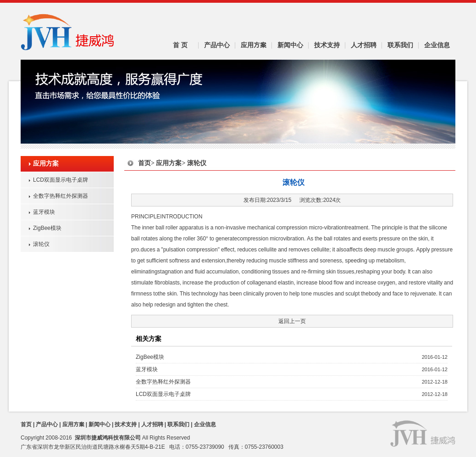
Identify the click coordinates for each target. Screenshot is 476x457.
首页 (144, 163)
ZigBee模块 (47, 228)
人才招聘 (364, 45)
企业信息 (437, 45)
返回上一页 (292, 321)
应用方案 (254, 45)
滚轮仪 (41, 244)
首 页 (180, 45)
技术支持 (327, 45)
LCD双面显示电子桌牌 (61, 180)
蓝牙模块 (44, 212)
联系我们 (400, 45)
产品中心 (217, 45)
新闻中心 (290, 45)
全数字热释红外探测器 (61, 196)
